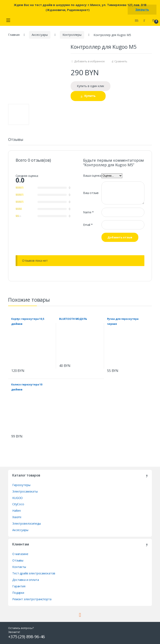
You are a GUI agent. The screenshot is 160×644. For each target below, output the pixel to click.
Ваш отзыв (91, 193)
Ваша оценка (92, 176)
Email (88, 225)
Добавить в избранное (89, 61)
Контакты (19, 567)
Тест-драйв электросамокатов (34, 573)
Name (88, 212)
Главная (14, 35)
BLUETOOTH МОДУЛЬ (73, 319)
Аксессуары (40, 35)
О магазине (20, 554)
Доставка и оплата (26, 580)
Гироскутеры (21, 485)
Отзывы (16, 140)
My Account (146, 20)
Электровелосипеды (27, 523)
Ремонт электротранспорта (32, 599)
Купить (90, 96)
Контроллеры (72, 35)
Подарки (18, 593)
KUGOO (17, 498)
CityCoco (18, 504)
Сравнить (121, 61)
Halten (17, 511)
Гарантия (19, 586)
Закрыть (142, 9)
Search (137, 20)
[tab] (16, 141)
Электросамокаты (25, 491)
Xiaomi (17, 517)
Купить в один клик (91, 86)
